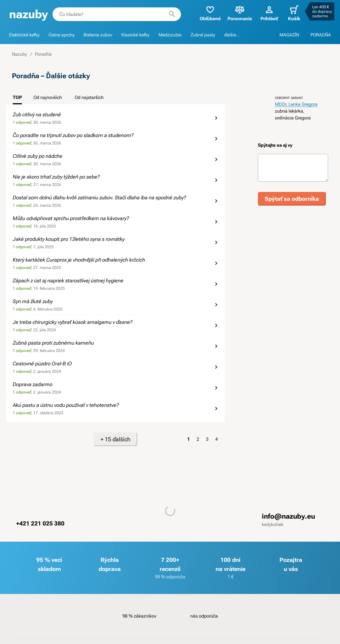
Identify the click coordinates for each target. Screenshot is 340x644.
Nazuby (19, 54)
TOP (17, 97)
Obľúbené (210, 13)
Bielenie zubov (98, 35)
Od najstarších (89, 97)
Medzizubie (170, 35)
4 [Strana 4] (217, 439)
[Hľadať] (172, 14)
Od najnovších (48, 97)
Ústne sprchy (61, 35)
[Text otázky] (293, 168)
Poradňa (43, 54)
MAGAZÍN (289, 35)
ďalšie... (232, 35)
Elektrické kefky (24, 35)
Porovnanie (240, 13)
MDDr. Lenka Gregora (296, 104)
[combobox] (117, 14)
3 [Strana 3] (207, 439)
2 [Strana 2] (198, 439)
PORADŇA (321, 35)
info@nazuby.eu (288, 516)
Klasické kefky (135, 35)
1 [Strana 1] (188, 439)
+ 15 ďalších (115, 439)
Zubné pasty (203, 35)
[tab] (17, 99)
